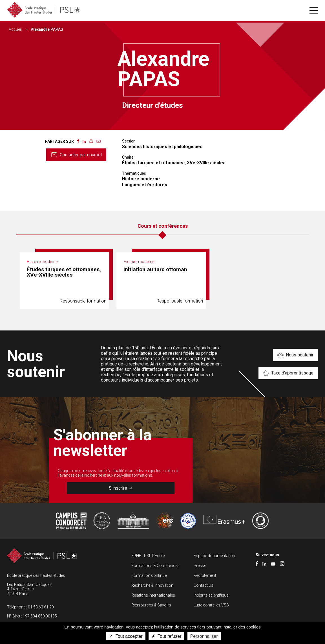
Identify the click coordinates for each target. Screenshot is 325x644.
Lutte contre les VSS (211, 605)
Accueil (15, 29)
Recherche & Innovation (152, 585)
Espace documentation (214, 556)
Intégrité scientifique (211, 595)
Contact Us (204, 585)
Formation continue (149, 575)
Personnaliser (204, 636)
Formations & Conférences (155, 566)
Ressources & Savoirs (151, 605)
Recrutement (205, 575)
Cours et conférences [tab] (163, 226)
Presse (200, 566)
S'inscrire (121, 488)
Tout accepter (126, 636)
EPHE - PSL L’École (148, 556)
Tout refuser (166, 636)
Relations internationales (153, 595)
